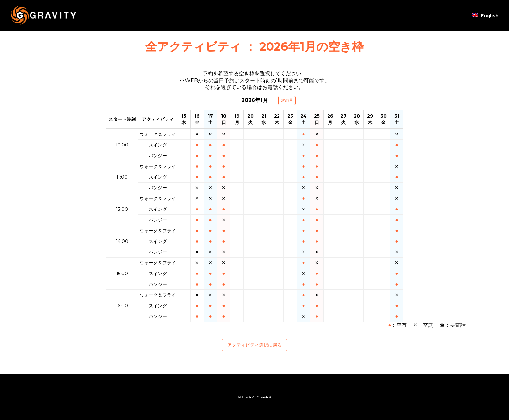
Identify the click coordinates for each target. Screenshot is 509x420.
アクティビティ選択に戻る (255, 345)
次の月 (287, 100)
